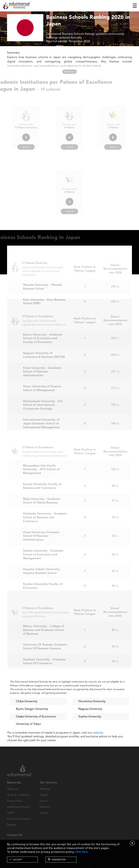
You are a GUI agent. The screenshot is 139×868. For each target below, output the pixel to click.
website (98, 733)
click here (81, 852)
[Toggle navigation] (135, 6)
